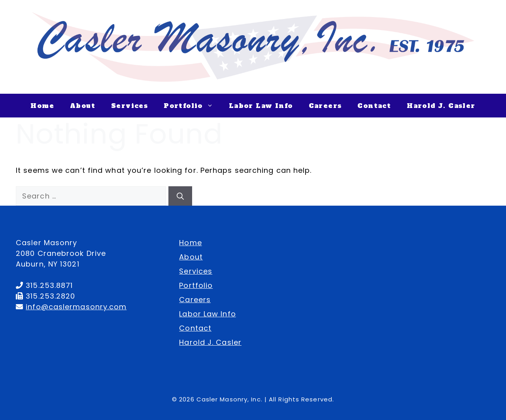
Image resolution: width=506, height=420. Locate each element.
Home (42, 106)
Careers (325, 106)
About (83, 106)
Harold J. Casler (441, 106)
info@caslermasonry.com (76, 307)
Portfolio (192, 106)
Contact (374, 106)
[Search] (180, 196)
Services (129, 106)
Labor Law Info (261, 106)
